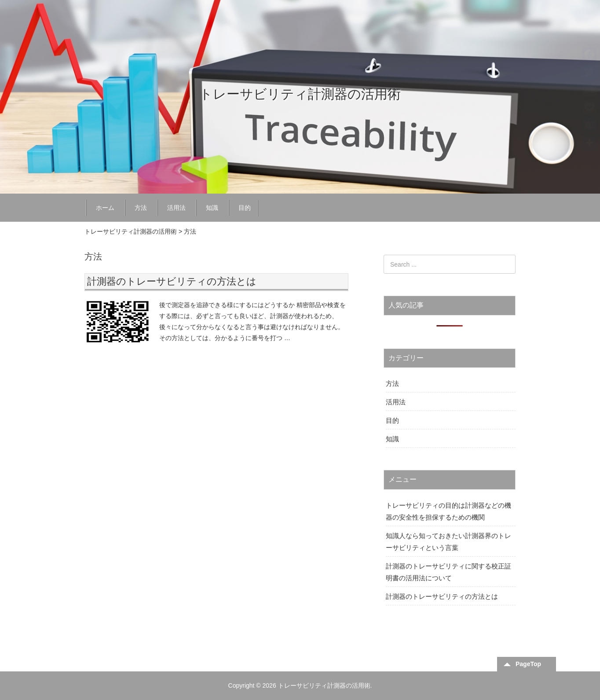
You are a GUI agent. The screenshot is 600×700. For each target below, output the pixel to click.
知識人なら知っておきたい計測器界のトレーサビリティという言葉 (448, 542)
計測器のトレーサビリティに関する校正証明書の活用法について (448, 572)
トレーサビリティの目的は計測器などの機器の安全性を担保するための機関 (448, 511)
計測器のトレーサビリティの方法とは (172, 281)
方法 (141, 208)
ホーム (105, 208)
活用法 (176, 208)
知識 (212, 208)
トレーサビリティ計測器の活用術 (300, 94)
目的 (245, 208)
